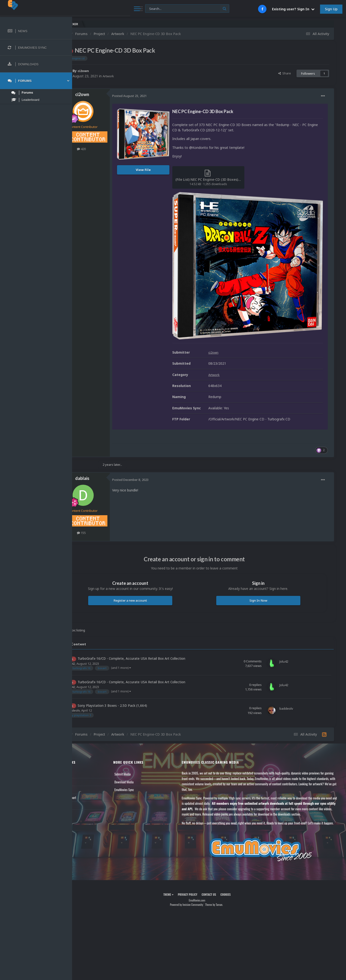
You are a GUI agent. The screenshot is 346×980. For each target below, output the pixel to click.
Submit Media (142, 751)
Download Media (143, 758)
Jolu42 (95, 640)
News (84, 751)
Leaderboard (88, 766)
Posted (153, 96)
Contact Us (87, 782)
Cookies (238, 881)
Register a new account (148, 577)
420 (105, 149)
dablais (106, 455)
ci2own (108, 71)
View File (167, 170)
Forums (85, 758)
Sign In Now (264, 577)
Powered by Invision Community (198, 892)
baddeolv (97, 687)
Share (285, 73)
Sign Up (331, 9)
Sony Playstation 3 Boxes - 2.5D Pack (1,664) (136, 682)
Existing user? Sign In (293, 9)
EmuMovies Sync (143, 766)
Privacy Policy (200, 881)
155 (105, 509)
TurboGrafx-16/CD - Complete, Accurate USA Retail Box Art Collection (155, 635)
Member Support (90, 774)
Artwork (133, 76)
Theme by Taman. (226, 892)
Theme (180, 881)
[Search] (130, 9)
